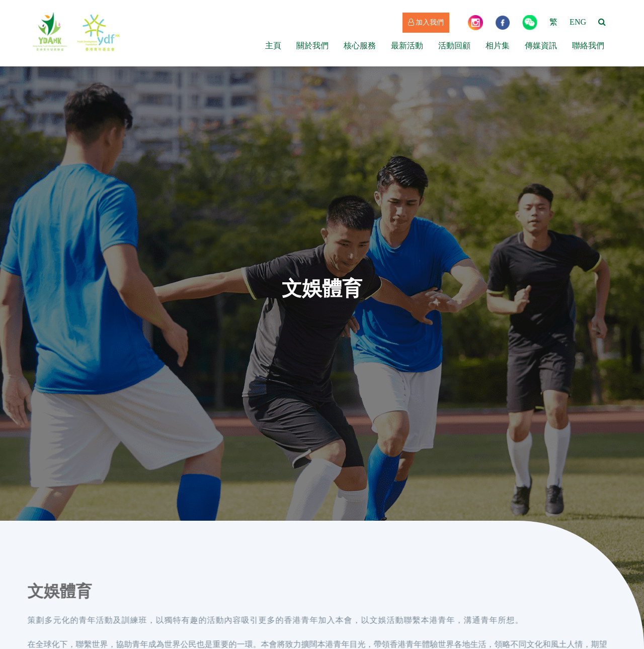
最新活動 (407, 46)
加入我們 (426, 22)
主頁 (273, 46)
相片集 (498, 46)
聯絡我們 (588, 46)
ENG (578, 22)
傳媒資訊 (541, 46)
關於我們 (312, 46)
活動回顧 (454, 46)
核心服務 (360, 46)
